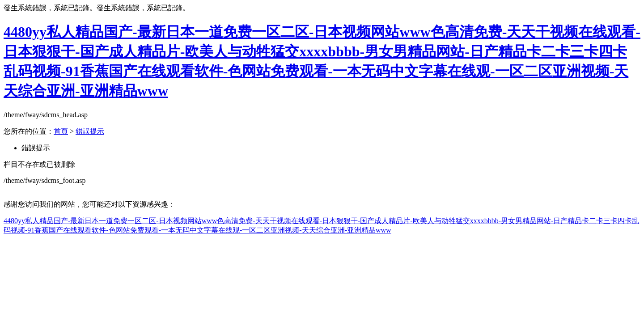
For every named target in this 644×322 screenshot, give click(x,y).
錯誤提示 (90, 131)
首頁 (61, 131)
